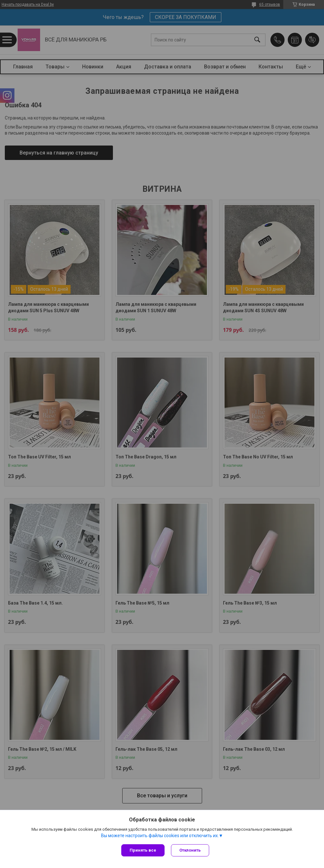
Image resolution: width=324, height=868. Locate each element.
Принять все (143, 850)
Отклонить (190, 850)
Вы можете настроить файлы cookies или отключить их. (160, 836)
